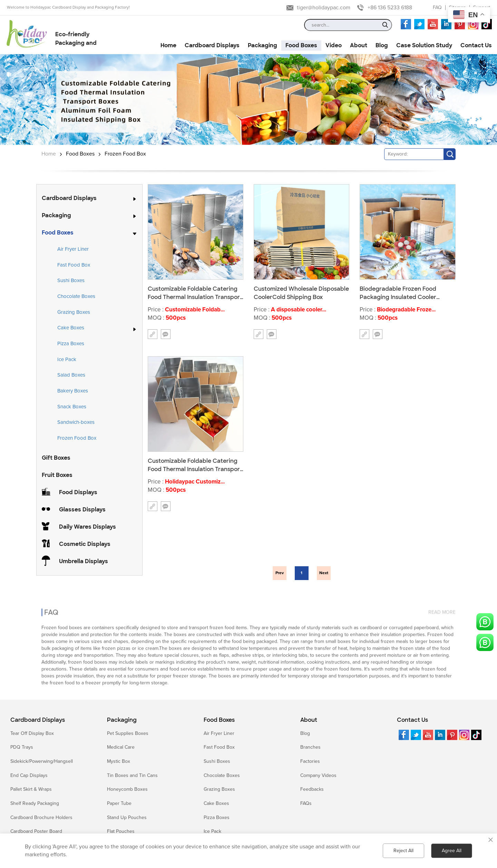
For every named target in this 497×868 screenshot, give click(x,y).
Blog (305, 733)
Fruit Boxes (57, 475)
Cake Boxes (71, 328)
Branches (310, 747)
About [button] (359, 45)
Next (324, 573)
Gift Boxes (56, 458)
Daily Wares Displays (87, 527)
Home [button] (168, 45)
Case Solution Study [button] (424, 45)
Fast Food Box (74, 265)
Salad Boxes (71, 375)
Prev (280, 573)
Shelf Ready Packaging (35, 803)
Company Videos (318, 775)
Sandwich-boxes (76, 422)
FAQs (306, 803)
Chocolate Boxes (76, 296)
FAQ (437, 7)
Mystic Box (119, 761)
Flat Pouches (121, 831)
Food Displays (78, 492)
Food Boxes (80, 154)
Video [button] (334, 45)
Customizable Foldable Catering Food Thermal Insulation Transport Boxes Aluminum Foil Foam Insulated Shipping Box (195, 465)
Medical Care (121, 747)
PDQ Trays (22, 747)
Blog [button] (382, 45)
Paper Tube (119, 803)
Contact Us (412, 720)
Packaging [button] (262, 45)
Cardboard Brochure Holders (41, 817)
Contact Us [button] (476, 45)
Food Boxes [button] (301, 45)
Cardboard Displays (69, 198)
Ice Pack (67, 359)
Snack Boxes (72, 407)
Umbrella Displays (84, 561)
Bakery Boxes (73, 391)
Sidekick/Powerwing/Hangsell (42, 761)
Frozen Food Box (125, 154)
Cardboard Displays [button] (212, 45)
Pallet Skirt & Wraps (31, 789)
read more (442, 606)
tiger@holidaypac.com (324, 8)
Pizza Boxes (71, 343)
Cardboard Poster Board (36, 831)
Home (49, 154)
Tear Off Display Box (32, 733)
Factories (310, 761)
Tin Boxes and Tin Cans (132, 775)
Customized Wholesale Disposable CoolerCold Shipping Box (301, 293)
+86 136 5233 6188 (390, 8)
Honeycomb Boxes (127, 789)
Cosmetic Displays (85, 544)
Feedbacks (312, 789)
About (309, 720)
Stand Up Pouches (127, 817)
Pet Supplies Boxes (128, 733)
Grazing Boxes (74, 312)
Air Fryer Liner (73, 249)
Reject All (403, 851)
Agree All (452, 851)
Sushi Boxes (71, 280)
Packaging (56, 215)
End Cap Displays (29, 775)
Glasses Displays (82, 510)
